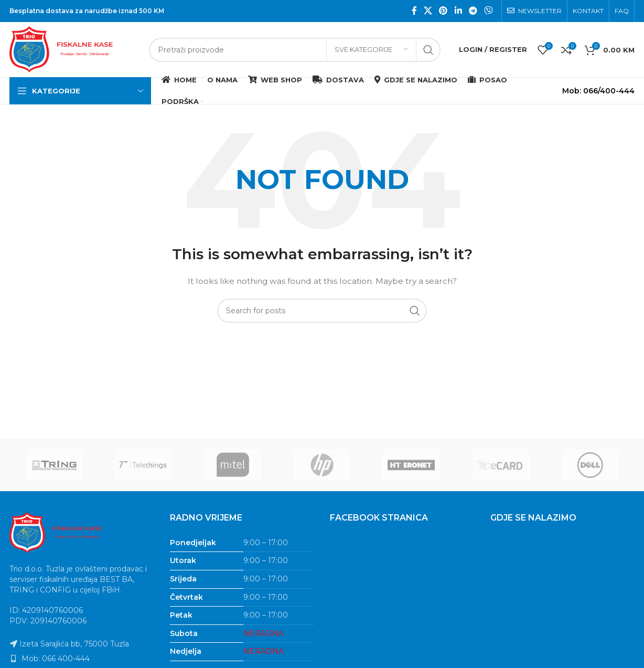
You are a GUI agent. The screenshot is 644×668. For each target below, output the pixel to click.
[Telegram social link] (473, 11)
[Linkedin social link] (458, 11)
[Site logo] (74, 49)
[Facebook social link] (414, 11)
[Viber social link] (489, 11)
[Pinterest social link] (443, 11)
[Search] (295, 50)
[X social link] (428, 11)
